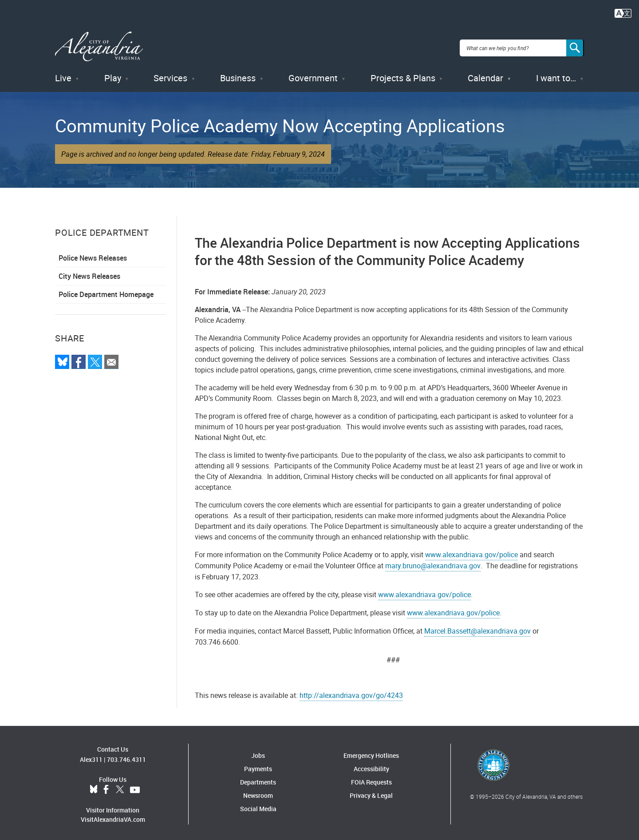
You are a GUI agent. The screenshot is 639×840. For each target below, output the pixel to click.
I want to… (556, 75)
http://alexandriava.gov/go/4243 (351, 693)
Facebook (106, 787)
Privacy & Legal (371, 793)
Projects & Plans (403, 75)
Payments (258, 766)
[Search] (575, 46)
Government (313, 75)
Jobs (258, 753)
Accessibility (371, 766)
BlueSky (94, 787)
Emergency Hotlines (371, 753)
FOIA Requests (371, 779)
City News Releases (89, 273)
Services (170, 75)
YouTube (135, 787)
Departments (258, 779)
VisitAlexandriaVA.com (113, 816)
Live (63, 75)
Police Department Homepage (106, 292)
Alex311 (91, 756)
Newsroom (258, 793)
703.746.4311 (126, 756)
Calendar (485, 75)
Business (238, 75)
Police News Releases (93, 255)
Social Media (258, 806)
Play (113, 75)
